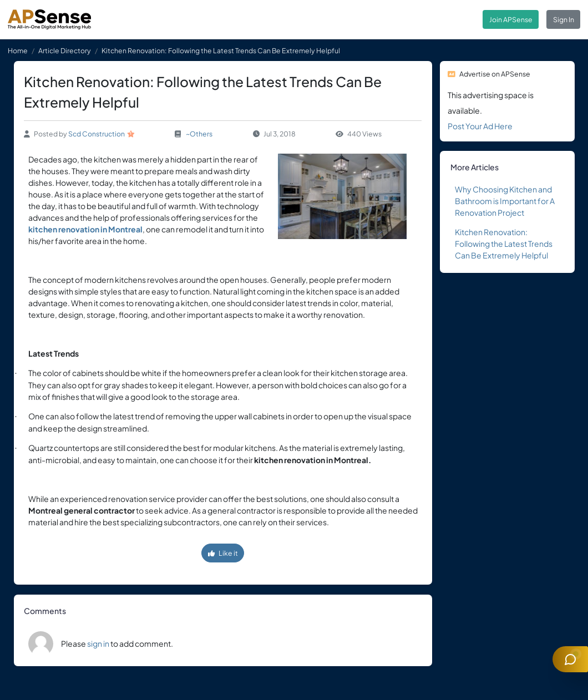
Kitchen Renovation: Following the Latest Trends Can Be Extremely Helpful (504, 244)
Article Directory (65, 50)
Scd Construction (97, 134)
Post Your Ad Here (480, 126)
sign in (98, 643)
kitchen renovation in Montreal (85, 229)
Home (18, 50)
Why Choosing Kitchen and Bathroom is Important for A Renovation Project (505, 201)
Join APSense (511, 19)
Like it (223, 553)
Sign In (564, 19)
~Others (199, 134)
